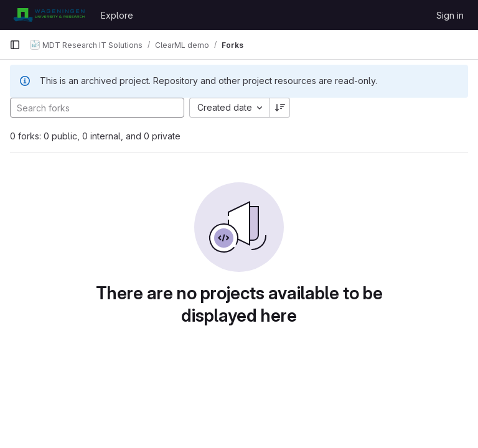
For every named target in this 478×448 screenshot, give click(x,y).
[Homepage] (49, 15)
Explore (117, 15)
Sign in (450, 15)
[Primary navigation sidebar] (15, 45)
